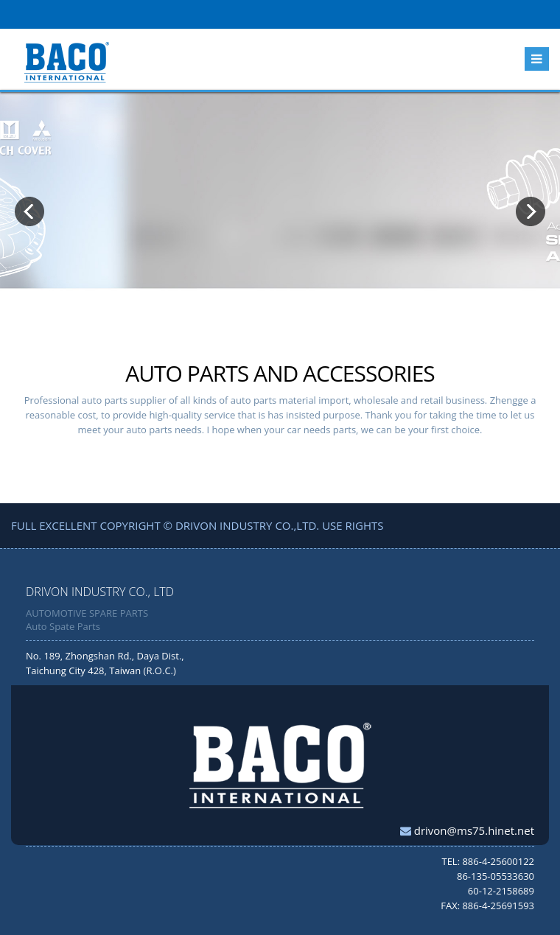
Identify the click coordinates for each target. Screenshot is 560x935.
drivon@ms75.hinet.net (473, 830)
